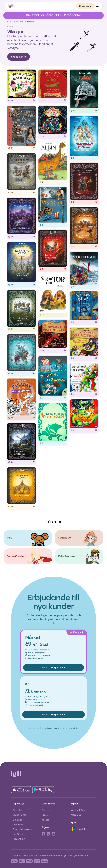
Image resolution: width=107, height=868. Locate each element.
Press (45, 815)
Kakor (34, 856)
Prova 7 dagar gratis (54, 668)
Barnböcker (18, 22)
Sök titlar (17, 810)
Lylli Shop (18, 834)
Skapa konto (85, 6)
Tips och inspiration (23, 829)
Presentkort (19, 839)
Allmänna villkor (20, 856)
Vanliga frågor (78, 810)
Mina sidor (18, 820)
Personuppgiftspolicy (51, 856)
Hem (9, 22)
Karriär (45, 820)
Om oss (46, 810)
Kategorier (30, 22)
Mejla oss (76, 815)
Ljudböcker (18, 825)
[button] (98, 6)
